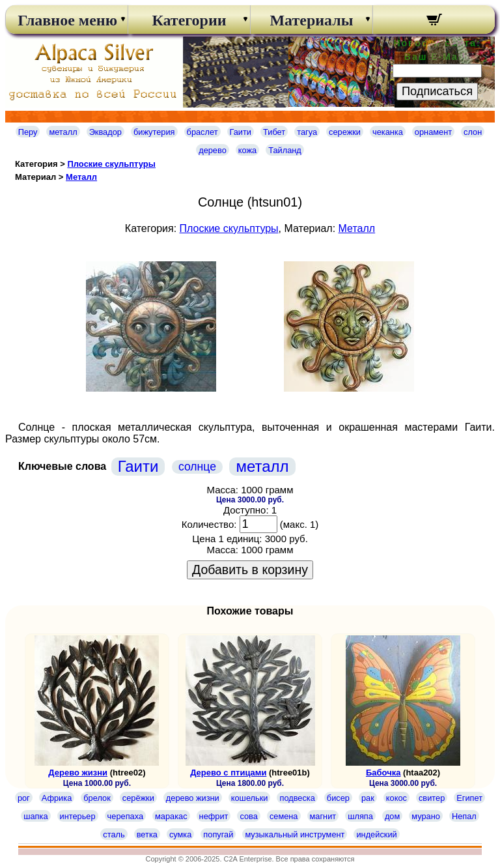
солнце (197, 467)
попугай (218, 834)
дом (392, 816)
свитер (432, 798)
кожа (247, 150)
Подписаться (437, 91)
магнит (323, 816)
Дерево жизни (78, 773)
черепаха (125, 816)
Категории (189, 20)
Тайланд (285, 150)
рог (24, 798)
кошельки (250, 798)
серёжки (138, 798)
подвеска (297, 798)
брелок (97, 798)
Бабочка (383, 773)
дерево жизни (193, 798)
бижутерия (154, 132)
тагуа (307, 132)
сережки (345, 132)
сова (248, 816)
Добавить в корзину (250, 570)
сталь (114, 834)
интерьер (78, 816)
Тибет (274, 132)
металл (63, 132)
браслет (202, 132)
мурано (426, 816)
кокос (396, 798)
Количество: (209, 524)
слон (473, 132)
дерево (213, 150)
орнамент (433, 132)
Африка (57, 798)
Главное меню (66, 20)
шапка (35, 816)
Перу (28, 132)
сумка (180, 834)
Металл (81, 177)
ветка (147, 834)
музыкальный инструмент (295, 834)
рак (368, 798)
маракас (171, 816)
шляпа (360, 816)
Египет (469, 798)
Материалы (311, 20)
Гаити (241, 132)
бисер (338, 798)
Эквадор (105, 132)
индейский (376, 834)
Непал (464, 816)
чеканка (388, 132)
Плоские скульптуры (111, 164)
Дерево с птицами (228, 773)
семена (284, 816)
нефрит (214, 816)
